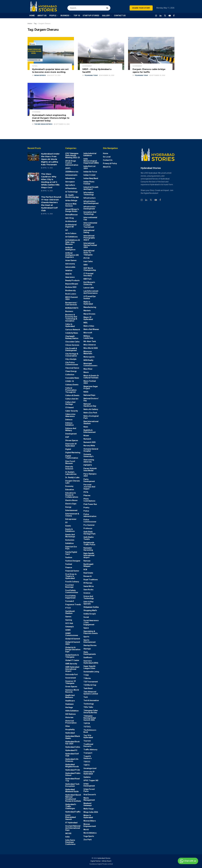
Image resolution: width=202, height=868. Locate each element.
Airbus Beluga (71, 200)
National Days (89, 395)
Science (87, 593)
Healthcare (70, 701)
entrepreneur (71, 519)
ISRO (86, 265)
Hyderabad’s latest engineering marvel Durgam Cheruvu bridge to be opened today (51, 118)
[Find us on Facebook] (174, 16)
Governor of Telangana (71, 682)
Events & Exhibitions (70, 530)
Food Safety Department (70, 597)
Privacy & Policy (110, 163)
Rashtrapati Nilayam (88, 565)
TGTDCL (35, 66)
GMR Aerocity (71, 664)
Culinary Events (72, 385)
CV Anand (69, 408)
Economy (69, 486)
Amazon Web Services (71, 205)
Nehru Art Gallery (91, 409)
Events (68, 526)
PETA (86, 492)
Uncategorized (90, 768)
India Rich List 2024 (89, 167)
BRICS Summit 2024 (71, 298)
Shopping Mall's (90, 610)
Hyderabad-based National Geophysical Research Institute (73, 798)
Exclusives (70, 540)
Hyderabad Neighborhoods (72, 766)
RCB (85, 570)
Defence (69, 420)
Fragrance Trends (73, 605)
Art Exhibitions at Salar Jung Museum (73, 242)
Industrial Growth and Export (91, 188)
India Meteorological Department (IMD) (91, 161)
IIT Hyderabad (71, 823)
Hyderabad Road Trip (72, 780)
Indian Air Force (90, 172)
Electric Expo (71, 504)
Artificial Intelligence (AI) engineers (72, 255)
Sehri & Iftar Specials (89, 603)
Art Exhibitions (71, 237)
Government (87, 66)
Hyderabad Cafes (73, 747)
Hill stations (71, 714)
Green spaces (71, 687)
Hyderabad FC (71, 750)
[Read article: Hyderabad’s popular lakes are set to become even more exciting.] (51, 53)
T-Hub (86, 675)
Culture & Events (72, 395)
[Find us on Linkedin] (146, 200)
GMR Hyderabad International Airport (72, 669)
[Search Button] (108, 6)
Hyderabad (36, 112)
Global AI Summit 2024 (73, 643)
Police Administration (90, 515)
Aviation (69, 270)
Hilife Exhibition (72, 711)
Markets (87, 311)
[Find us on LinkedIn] (161, 16)
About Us (107, 167)
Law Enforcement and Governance (91, 292)
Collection (70, 375)
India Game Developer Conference (70, 842)
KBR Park (87, 279)
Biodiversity (70, 290)
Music (86, 372)
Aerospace (70, 182)
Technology (89, 704)
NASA (86, 392)
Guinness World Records (72, 691)
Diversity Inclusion (69, 468)
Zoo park (88, 840)
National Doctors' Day (91, 400)
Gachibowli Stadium (70, 612)
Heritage (69, 707)
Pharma (87, 495)
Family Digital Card (71, 553)
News (86, 427)
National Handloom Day (90, 405)
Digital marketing (73, 453)
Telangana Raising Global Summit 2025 (90, 718)
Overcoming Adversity (89, 461)
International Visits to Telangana (89, 253)
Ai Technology (71, 192)
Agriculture (70, 185)
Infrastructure (89, 198)
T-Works (87, 678)
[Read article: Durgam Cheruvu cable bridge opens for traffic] (151, 53)
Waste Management (89, 799)
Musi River (88, 369)
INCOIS (68, 833)
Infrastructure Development (89, 208)
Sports (86, 637)
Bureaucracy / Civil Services (71, 304)
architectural (71, 221)
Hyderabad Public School (73, 774)
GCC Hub (69, 623)
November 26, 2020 (107, 75)
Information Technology (89, 194)
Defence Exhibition (70, 424)
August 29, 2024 (54, 75)
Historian (69, 717)
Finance (69, 567)
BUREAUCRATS (72, 308)
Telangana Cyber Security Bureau (91, 712)
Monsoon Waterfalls (88, 352)
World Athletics (90, 833)
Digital (68, 449)
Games (68, 617)
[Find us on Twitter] (165, 16)
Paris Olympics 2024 (90, 475)
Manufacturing (90, 307)
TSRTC (87, 765)
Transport (88, 753)
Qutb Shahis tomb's (89, 538)
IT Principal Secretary (88, 275)
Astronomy (70, 264)
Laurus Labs (89, 288)
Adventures (70, 178)
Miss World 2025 (91, 348)
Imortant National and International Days (73, 828)
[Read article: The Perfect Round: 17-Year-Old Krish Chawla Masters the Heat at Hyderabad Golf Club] (33, 200)
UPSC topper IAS (91, 780)
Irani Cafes (88, 261)
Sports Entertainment (90, 641)
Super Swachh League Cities (89, 667)
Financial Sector (72, 571)
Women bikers (90, 821)
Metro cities (89, 326)
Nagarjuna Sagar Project (91, 387)
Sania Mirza (89, 586)
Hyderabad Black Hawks (73, 737)
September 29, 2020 (157, 75)
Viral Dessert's (90, 795)
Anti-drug (70, 218)
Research (88, 576)
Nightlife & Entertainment (90, 431)
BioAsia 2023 (71, 287)
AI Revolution (71, 188)
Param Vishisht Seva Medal (90, 469)
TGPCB (87, 723)
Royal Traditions (91, 580)
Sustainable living (91, 672)
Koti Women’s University (89, 283)
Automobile (70, 267)
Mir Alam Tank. (90, 341)
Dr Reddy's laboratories (71, 473)
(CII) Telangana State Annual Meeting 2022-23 (73, 155)
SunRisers (88, 657)
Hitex (68, 726)
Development (71, 434)
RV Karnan (88, 583)
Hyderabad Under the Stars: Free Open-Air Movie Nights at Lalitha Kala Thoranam (50, 159)
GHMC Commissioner (72, 634)
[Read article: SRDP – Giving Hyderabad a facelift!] (101, 53)
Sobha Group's (90, 614)
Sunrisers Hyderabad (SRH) (91, 662)
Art (67, 230)
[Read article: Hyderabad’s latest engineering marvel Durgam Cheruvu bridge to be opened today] (51, 99)
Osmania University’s (89, 455)
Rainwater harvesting (88, 549)
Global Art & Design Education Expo (73, 650)
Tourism (87, 741)
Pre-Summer (89, 525)
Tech (86, 697)
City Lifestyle (71, 359)
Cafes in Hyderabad (70, 325)
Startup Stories (90, 645)
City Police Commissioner (72, 364)
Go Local (107, 157)
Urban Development (89, 785)
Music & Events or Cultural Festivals (91, 377)
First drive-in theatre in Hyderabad (71, 576)
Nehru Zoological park (91, 417)
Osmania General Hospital (91, 450)
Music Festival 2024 (90, 382)
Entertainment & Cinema (72, 515)
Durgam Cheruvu (45, 24)
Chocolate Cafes (72, 342)
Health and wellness (70, 696)
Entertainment (71, 510)
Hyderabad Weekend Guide (72, 790)
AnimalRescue (71, 215)
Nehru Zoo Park (90, 413)
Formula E (70, 601)
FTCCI (68, 608)
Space (86, 628)
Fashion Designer (73, 561)
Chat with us (188, 861)
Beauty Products (72, 280)
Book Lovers (71, 294)
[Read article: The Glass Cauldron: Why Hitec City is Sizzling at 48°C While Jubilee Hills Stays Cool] (33, 177)
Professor (88, 528)
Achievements (71, 175)
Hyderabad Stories (104, 858)
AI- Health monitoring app (72, 196)
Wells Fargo (89, 809)
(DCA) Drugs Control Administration (72, 163)
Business (69, 311)
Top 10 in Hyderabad (88, 736)
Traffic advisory (90, 750)
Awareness (70, 277)
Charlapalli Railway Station (72, 337)
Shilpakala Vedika (91, 607)
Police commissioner (90, 521)
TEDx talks (88, 707)
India (67, 837)
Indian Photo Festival (89, 183)
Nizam (86, 436)
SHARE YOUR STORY (141, 8)
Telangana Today (91, 75)
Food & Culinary (72, 582)
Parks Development (89, 480)
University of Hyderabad (89, 773)
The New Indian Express (43, 124)
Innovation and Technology (90, 213)
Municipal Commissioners (90, 365)
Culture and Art (72, 399)
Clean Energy (71, 371)
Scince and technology (89, 597)
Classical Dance (72, 368)
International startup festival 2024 (90, 245)
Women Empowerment (90, 825)
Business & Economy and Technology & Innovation (71, 318)
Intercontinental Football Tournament (90, 225)
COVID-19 (70, 381)
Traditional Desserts (88, 745)
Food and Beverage (69, 586)
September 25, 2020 (62, 124)
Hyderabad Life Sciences (72, 760)
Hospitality (70, 730)
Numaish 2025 (90, 442)
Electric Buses (71, 500)
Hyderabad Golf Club (72, 755)
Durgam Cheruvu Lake (73, 482)
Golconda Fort (71, 674)
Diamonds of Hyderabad (71, 445)
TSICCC (87, 762)
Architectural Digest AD (71, 226)
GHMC (68, 630)
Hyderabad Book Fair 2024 (72, 743)
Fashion (69, 557)
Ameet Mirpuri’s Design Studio (72, 210)
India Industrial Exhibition (90, 154)
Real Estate (88, 573)
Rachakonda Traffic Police (89, 544)
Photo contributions (89, 500)
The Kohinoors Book (90, 731)
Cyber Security (72, 411)
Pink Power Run (90, 504)
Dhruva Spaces (72, 440)
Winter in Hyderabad (88, 816)
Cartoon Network (73, 330)
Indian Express (40, 75)
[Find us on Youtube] (170, 16)
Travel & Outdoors (88, 757)
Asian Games (71, 260)
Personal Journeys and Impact (89, 487)
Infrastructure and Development (91, 202)
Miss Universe (90, 345)
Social (86, 617)
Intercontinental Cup (90, 218)
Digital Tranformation (72, 457)
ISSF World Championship (90, 269)
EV (66, 522)
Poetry (86, 508)
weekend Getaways (88, 804)
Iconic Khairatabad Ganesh (71, 817)
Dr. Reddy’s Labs (72, 477)
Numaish (87, 439)
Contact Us (108, 160)
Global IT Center (72, 660)
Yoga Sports (89, 836)
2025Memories (72, 172)
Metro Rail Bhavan (91, 329)
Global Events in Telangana (72, 656)
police (86, 511)
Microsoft (88, 333)
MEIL (86, 323)
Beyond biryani (72, 284)
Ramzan (87, 561)
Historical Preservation (71, 722)
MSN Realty (88, 360)
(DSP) (68, 168)
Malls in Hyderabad (88, 303)
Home (30, 24)
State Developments (90, 653)
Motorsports (89, 357)
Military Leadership (88, 337)
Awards (69, 274)
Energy (68, 507)
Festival (69, 564)
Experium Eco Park (71, 548)
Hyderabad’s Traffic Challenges (71, 806)
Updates (87, 777)
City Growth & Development (71, 349)
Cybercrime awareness (70, 415)
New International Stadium (91, 422)
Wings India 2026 (91, 812)
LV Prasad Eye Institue (90, 297)
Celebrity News (72, 333)
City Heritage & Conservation (72, 355)
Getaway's (70, 627)
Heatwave (69, 704)
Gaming (69, 620)
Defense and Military (71, 429)
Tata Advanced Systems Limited (91, 693)
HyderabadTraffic (73, 812)
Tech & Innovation (91, 700)
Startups (87, 649)
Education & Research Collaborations (72, 495)
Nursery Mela (89, 446)
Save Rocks (88, 590)
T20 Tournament (91, 682)
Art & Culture (71, 233)
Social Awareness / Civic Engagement (91, 623)
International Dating (89, 231)
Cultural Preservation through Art (71, 390)
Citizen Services (72, 345)
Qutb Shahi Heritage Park (89, 533)
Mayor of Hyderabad (88, 318)
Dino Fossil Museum (70, 462)
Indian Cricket (89, 175)
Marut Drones (89, 314)
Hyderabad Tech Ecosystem (72, 785)
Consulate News (72, 378)
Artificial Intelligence (70, 249)
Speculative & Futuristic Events (91, 632)
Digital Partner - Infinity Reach (101, 861)
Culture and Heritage (70, 403)
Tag (35, 24)
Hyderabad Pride (73, 770)
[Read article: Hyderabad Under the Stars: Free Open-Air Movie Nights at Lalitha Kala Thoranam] (33, 156)
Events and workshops (70, 536)
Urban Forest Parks (89, 790)
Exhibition (70, 543)
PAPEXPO (88, 465)
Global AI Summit (73, 639)
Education (70, 490)
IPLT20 (86, 258)
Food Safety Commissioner (72, 591)
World (86, 830)
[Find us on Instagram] (156, 16)
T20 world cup (90, 685)
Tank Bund (88, 688)
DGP (67, 437)
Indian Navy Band (91, 178)
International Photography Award (89, 238)
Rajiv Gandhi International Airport (89, 555)
